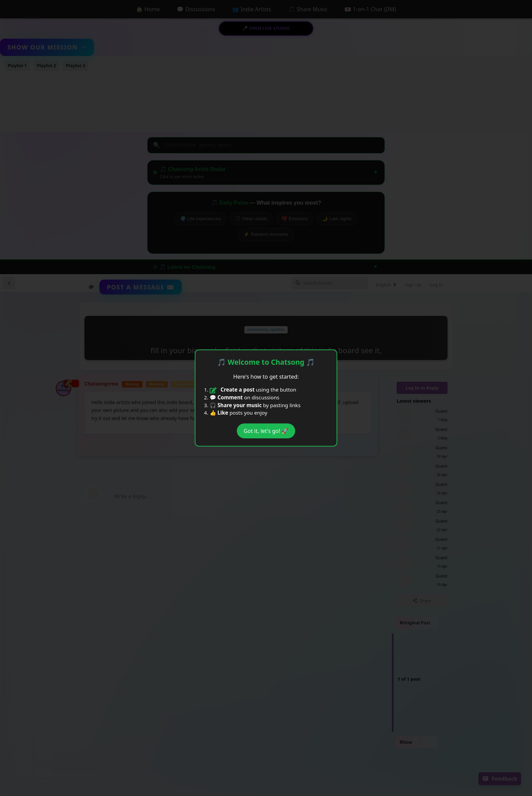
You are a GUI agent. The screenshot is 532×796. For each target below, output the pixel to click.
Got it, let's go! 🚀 (266, 431)
